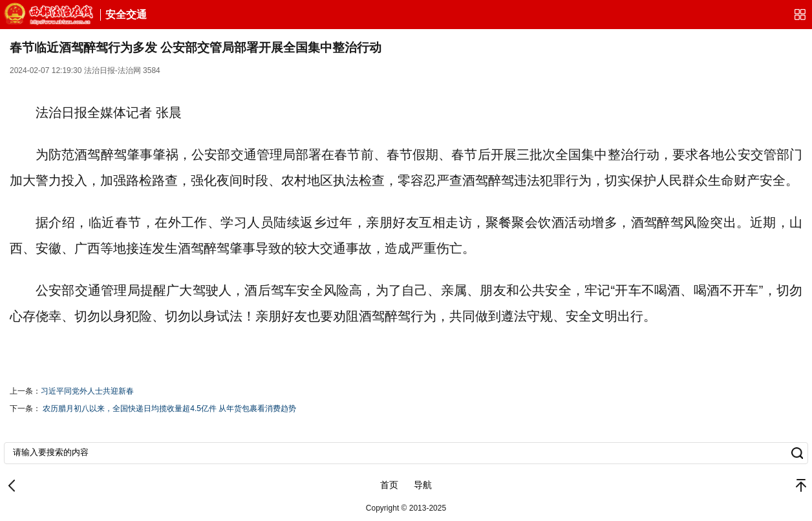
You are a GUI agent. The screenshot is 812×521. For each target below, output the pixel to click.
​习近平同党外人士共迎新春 (87, 391)
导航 (423, 485)
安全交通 (126, 15)
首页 (389, 485)
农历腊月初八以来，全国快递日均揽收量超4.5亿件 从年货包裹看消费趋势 (169, 409)
